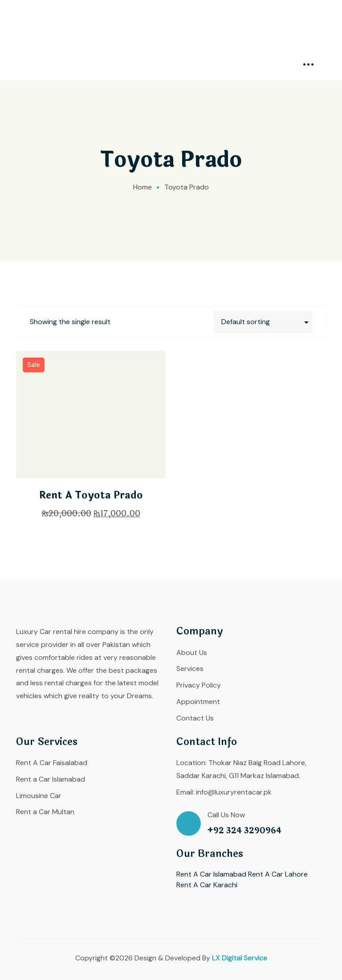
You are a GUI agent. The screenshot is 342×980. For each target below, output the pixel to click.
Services (190, 669)
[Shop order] (263, 322)
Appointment (198, 702)
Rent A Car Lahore (278, 874)
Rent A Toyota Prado (91, 495)
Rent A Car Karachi (207, 885)
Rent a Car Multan (45, 812)
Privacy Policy (199, 685)
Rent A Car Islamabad (211, 874)
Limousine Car (39, 796)
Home (142, 187)
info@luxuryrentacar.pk (234, 792)
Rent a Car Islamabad (51, 779)
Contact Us (195, 718)
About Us (192, 653)
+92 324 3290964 (244, 831)
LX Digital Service (240, 958)
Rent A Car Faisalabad (52, 763)
